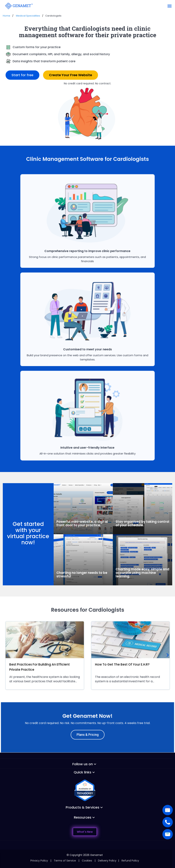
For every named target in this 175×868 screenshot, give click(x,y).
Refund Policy (130, 861)
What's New (85, 832)
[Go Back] (19, 6)
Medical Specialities (28, 16)
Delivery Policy (107, 861)
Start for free (22, 75)
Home (6, 16)
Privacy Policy (39, 861)
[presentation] (7, 656)
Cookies (87, 861)
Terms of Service (65, 861)
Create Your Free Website (71, 75)
